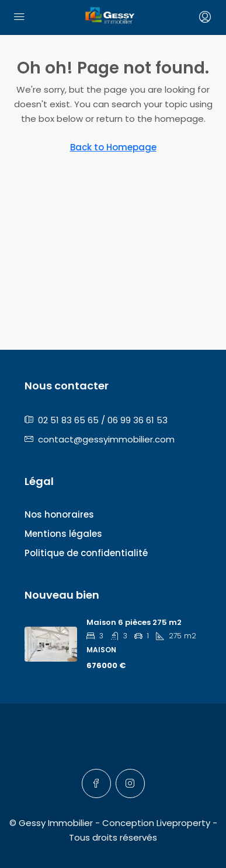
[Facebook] (96, 783)
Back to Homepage (113, 147)
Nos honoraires (59, 514)
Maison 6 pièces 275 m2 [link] (134, 622)
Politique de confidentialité (86, 553)
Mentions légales (63, 534)
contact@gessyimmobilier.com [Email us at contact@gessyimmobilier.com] (106, 439)
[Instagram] (130, 783)
